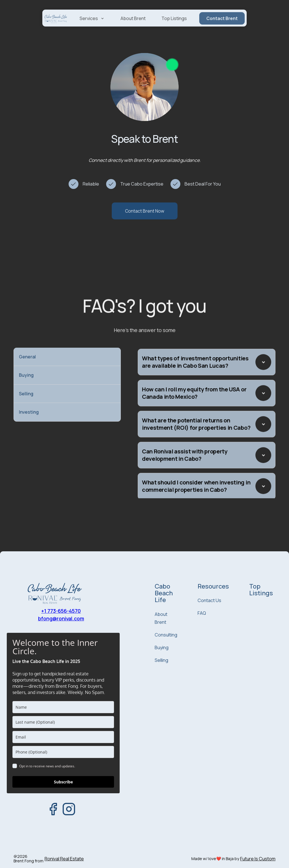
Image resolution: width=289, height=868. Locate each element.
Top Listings (174, 26)
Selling (161, 660)
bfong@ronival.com (61, 618)
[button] (92, 26)
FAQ (202, 613)
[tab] (67, 362)
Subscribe (63, 782)
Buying (162, 647)
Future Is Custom (258, 859)
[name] (63, 707)
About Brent (133, 26)
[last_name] (63, 722)
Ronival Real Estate (64, 859)
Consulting (166, 635)
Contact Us (209, 600)
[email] (63, 737)
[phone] (63, 752)
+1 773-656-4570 (61, 611)
